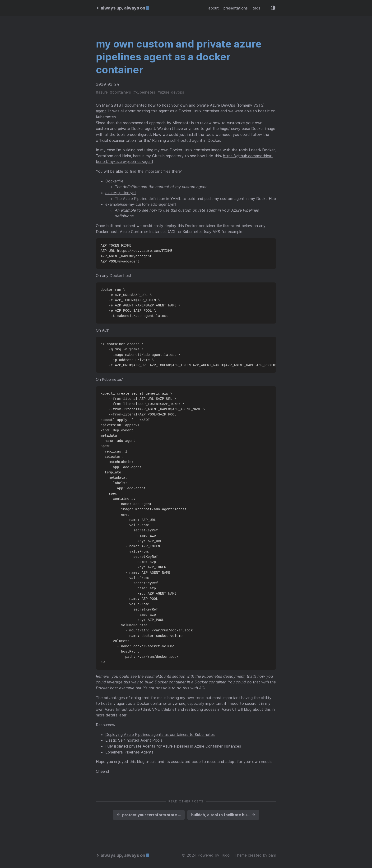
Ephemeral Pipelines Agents (129, 752)
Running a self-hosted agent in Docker (186, 140)
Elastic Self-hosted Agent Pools (134, 740)
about (214, 8)
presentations (236, 8)
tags (256, 8)
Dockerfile (114, 181)
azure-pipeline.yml (121, 193)
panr (272, 855)
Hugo (225, 855)
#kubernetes (144, 92)
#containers (121, 92)
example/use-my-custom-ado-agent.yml (141, 204)
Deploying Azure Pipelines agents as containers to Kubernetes (160, 734)
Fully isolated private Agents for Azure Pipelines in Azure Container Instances (173, 746)
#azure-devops (171, 92)
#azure (102, 92)
